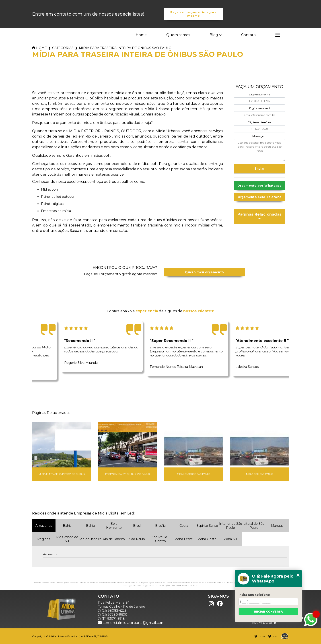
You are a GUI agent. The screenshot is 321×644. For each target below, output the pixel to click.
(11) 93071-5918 (111, 619)
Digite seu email (259, 108)
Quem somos (178, 35)
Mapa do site (264, 623)
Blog (214, 35)
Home (141, 35)
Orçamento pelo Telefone (260, 197)
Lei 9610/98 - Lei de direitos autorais (177, 585)
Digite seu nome (259, 94)
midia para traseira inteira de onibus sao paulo (125, 48)
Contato (248, 35)
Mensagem (259, 136)
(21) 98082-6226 (112, 611)
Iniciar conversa (268, 612)
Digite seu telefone (260, 122)
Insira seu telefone (254, 595)
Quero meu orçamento (204, 272)
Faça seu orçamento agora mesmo (193, 14)
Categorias (63, 48)
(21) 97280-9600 (113, 615)
